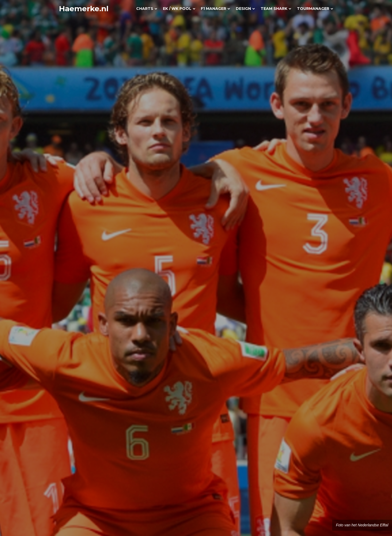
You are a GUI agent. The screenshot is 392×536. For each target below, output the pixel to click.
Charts (147, 9)
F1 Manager (215, 9)
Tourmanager (315, 9)
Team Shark (276, 9)
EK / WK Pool (179, 9)
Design (245, 9)
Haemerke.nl (84, 9)
